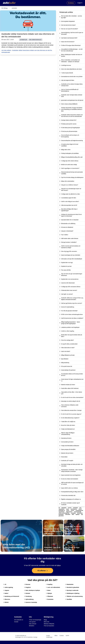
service (70, 508)
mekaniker (64, 508)
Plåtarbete (49, 596)
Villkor (56, 636)
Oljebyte (49, 593)
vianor (68, 509)
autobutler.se (62, 510)
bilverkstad (80, 513)
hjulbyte (78, 514)
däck (73, 514)
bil (59, 508)
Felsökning (28, 596)
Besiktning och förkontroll (11, 596)
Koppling (49, 584)
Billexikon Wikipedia (49, 624)
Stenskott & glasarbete (72, 587)
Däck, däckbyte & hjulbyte (32, 590)
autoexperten (74, 509)
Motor (48, 590)
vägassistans (69, 512)
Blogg (45, 620)
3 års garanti (32, 622)
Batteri (6, 593)
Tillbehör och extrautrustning (74, 596)
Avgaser (6, 590)
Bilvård (6, 602)
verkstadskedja (78, 512)
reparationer (62, 509)
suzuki (80, 509)
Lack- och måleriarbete (53, 587)
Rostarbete (50, 599)
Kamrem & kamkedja (31, 602)
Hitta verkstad (33, 624)
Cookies (62, 636)
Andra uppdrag (8, 587)
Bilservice (7, 599)
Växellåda (69, 599)
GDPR (67, 636)
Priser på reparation (49, 626)
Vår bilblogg (4, 8)
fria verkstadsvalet (35, 40)
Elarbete (27, 593)
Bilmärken (32, 626)
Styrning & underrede (72, 590)
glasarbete (61, 516)
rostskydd (73, 513)
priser (68, 510)
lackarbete (61, 514)
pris (80, 508)
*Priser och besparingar (35, 620)
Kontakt (16, 622)
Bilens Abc (47, 622)
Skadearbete (69, 584)
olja (82, 514)
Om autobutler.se (19, 620)
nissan (73, 510)
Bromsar (27, 584)
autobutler (23, 40)
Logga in (80, 3)
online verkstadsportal (64, 513)
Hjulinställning (29, 599)
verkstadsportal (79, 510)
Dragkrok (27, 587)
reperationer (62, 512)
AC (5, 584)
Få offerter (71, 3)
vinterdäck (68, 514)
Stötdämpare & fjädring (72, 593)
